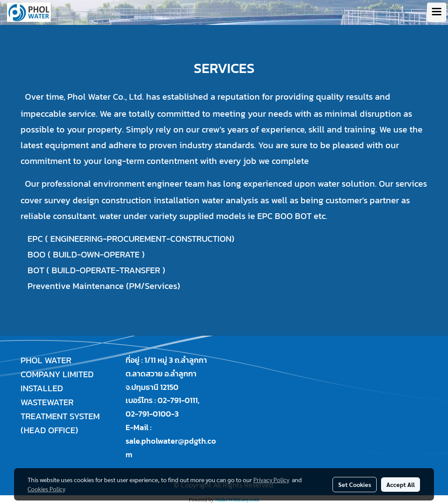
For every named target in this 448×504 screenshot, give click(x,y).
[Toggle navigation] (437, 12)
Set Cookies (355, 484)
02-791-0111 (178, 400)
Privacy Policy (271, 480)
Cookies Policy (46, 489)
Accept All (401, 484)
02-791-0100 (148, 414)
